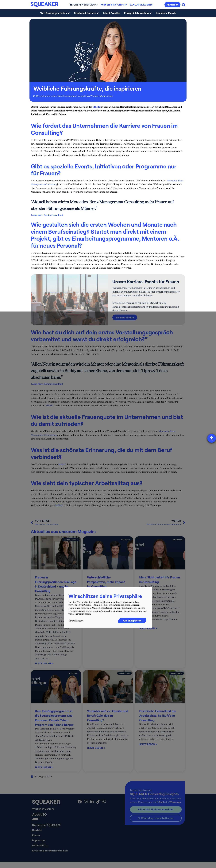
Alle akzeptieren (132, 621)
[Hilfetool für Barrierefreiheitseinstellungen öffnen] (212, 438)
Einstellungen (76, 621)
